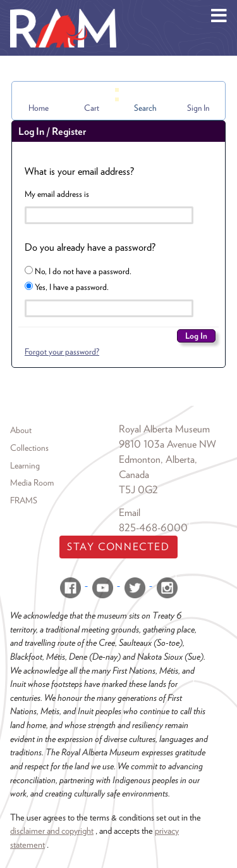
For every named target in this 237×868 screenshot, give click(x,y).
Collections (29, 448)
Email (130, 513)
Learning (25, 465)
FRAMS (24, 500)
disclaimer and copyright (52, 830)
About (21, 430)
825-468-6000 (153, 528)
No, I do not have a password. (78, 271)
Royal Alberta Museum (164, 429)
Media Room (32, 482)
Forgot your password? (62, 351)
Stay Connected (118, 547)
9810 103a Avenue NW (167, 444)
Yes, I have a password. (67, 287)
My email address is (57, 194)
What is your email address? (79, 171)
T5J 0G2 (138, 490)
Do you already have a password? (90, 247)
